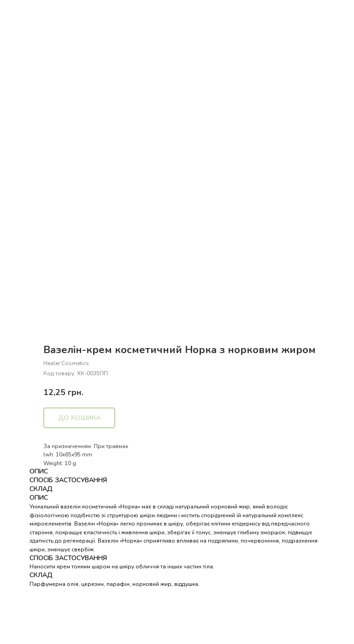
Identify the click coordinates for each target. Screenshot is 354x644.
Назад (24, 13)
